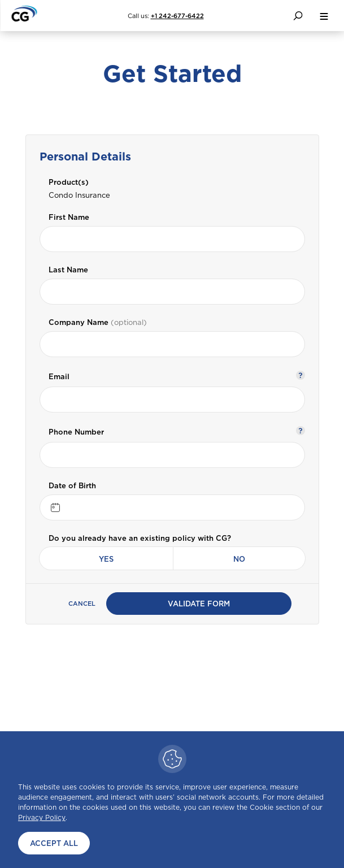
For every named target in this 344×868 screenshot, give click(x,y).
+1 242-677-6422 (177, 16)
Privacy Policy (42, 817)
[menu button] (324, 16)
